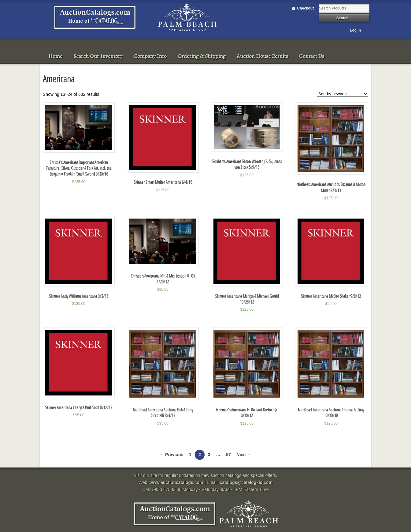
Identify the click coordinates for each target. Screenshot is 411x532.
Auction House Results (262, 56)
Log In (355, 30)
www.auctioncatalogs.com (176, 482)
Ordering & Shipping (202, 56)
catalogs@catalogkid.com (246, 482)
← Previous (171, 455)
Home (55, 56)
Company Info (150, 56)
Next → (244, 455)
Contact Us (312, 56)
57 (228, 455)
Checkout (306, 8)
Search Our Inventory (98, 56)
